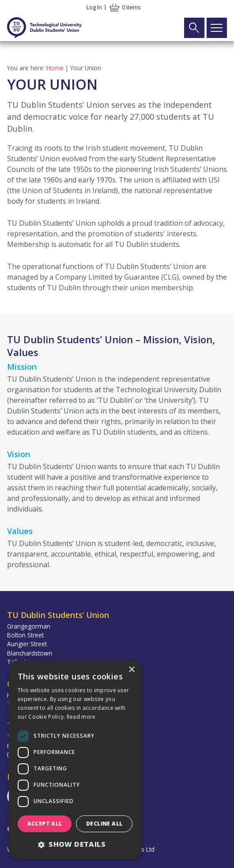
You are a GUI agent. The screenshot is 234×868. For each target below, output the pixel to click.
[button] (75, 844)
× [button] (131, 670)
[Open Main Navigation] (217, 28)
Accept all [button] (45, 824)
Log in (94, 7)
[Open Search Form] (194, 28)
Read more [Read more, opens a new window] (81, 717)
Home (55, 68)
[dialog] (75, 760)
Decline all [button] (104, 824)
